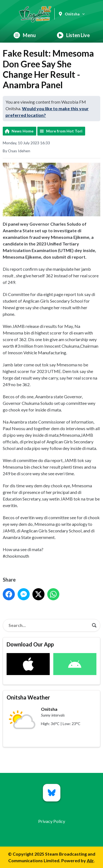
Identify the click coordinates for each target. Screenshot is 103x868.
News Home (23, 131)
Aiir (90, 860)
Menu (25, 35)
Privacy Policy (52, 821)
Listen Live (73, 35)
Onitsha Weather (28, 697)
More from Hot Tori (64, 131)
